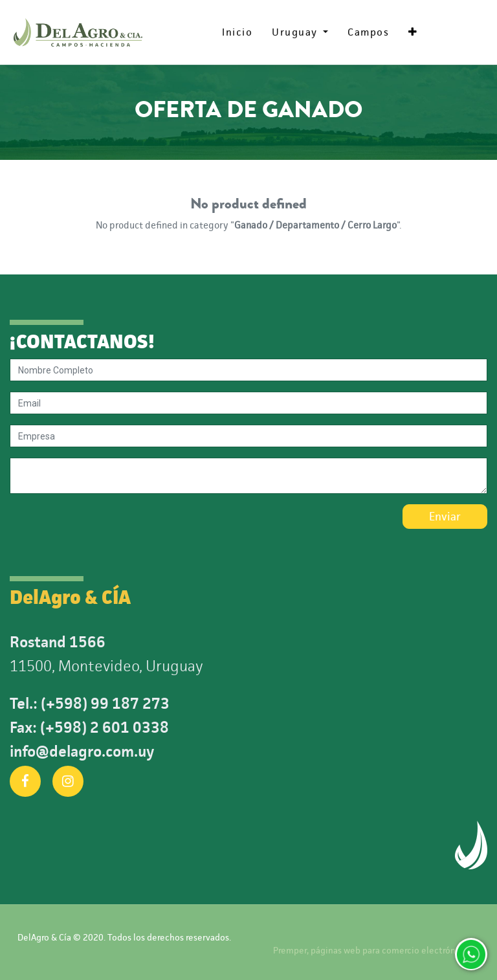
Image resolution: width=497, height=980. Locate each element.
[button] (413, 32)
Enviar (445, 517)
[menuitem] (237, 32)
